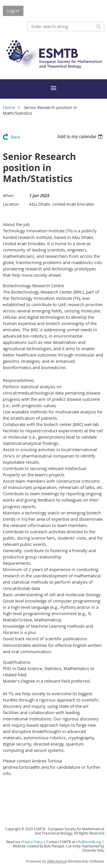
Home (9, 107)
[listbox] (81, 137)
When (8, 196)
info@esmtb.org (89, 842)
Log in (13, 11)
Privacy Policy (32, 842)
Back (16, 137)
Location (11, 204)
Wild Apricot (57, 861)
